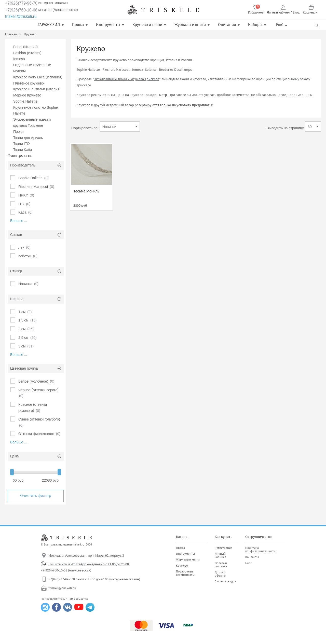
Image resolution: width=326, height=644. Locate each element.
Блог (248, 563)
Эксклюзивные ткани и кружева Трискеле (127, 79)
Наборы (255, 25)
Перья (18, 132)
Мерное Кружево (27, 95)
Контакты (252, 557)
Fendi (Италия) (25, 47)
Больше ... (19, 221)
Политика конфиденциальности (260, 549)
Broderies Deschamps (175, 69)
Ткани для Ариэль (28, 138)
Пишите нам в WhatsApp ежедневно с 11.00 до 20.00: (89, 564)
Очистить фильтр (36, 496)
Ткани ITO (22, 144)
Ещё (280, 25)
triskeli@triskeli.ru (21, 16)
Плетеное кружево (29, 83)
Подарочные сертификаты (185, 573)
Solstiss (151, 69)
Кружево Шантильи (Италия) (37, 89)
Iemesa (19, 59)
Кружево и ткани (147, 25)
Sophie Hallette (25, 101)
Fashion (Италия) (27, 53)
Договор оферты (221, 574)
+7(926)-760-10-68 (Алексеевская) (66, 570)
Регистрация (223, 548)
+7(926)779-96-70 (21, 3)
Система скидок (225, 581)
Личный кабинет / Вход (283, 12)
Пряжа (78, 25)
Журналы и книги (190, 25)
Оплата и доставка (221, 565)
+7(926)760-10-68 (21, 10)
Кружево (182, 566)
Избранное (256, 12)
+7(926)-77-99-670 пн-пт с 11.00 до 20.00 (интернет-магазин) (94, 579)
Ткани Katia (23, 150)
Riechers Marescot (116, 69)
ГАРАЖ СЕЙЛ (49, 25)
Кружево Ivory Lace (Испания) (38, 77)
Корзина (309, 12)
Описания (227, 25)
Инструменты (108, 25)
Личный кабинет (220, 555)
